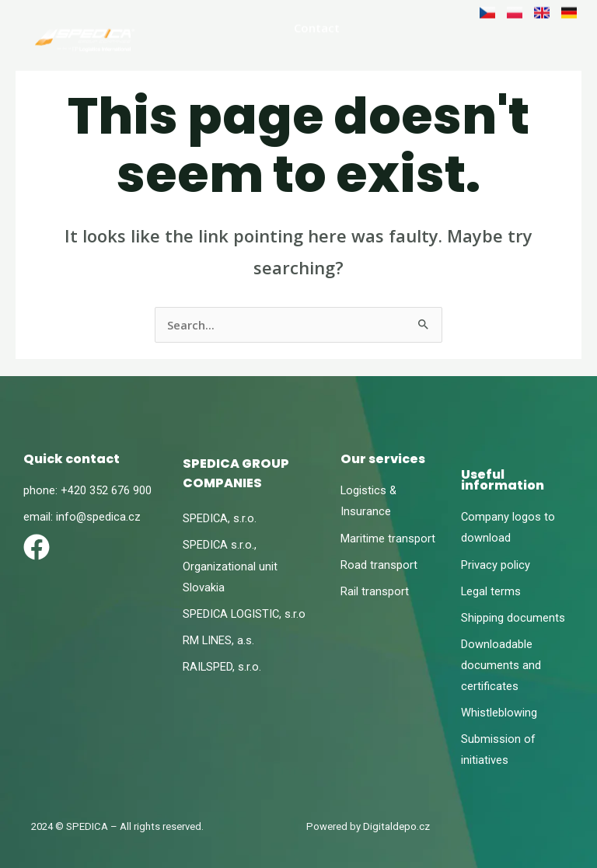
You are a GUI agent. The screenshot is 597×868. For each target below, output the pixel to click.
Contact (317, 26)
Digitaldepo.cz (396, 826)
